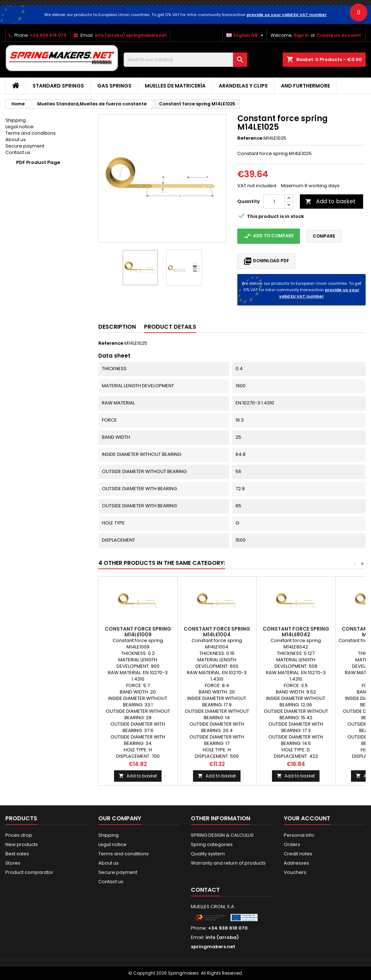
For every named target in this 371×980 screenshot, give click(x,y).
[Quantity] (274, 202)
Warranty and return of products (228, 863)
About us (16, 140)
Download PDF (266, 261)
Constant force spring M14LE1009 (138, 632)
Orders (292, 844)
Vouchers (295, 872)
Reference (250, 138)
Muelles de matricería (175, 86)
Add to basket (330, 201)
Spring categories (212, 844)
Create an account (339, 35)
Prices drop (19, 835)
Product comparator (29, 872)
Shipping (16, 120)
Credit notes (298, 854)
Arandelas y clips (243, 86)
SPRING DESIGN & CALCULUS (222, 835)
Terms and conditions (31, 133)
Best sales (17, 854)
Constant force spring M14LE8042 (296, 632)
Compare (324, 236)
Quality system (208, 854)
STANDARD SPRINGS (58, 86)
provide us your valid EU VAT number (287, 15)
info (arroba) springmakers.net (131, 35)
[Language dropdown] (246, 35)
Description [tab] (117, 327)
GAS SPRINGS (114, 86)
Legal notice (19, 127)
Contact (205, 890)
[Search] (185, 60)
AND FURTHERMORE (305, 86)
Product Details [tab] (170, 327)
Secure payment (25, 146)
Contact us (18, 152)
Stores (13, 863)
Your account (307, 818)
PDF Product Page (38, 162)
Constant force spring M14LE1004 (217, 632)
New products (22, 844)
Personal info (299, 835)
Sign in (301, 35)
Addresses (296, 863)
